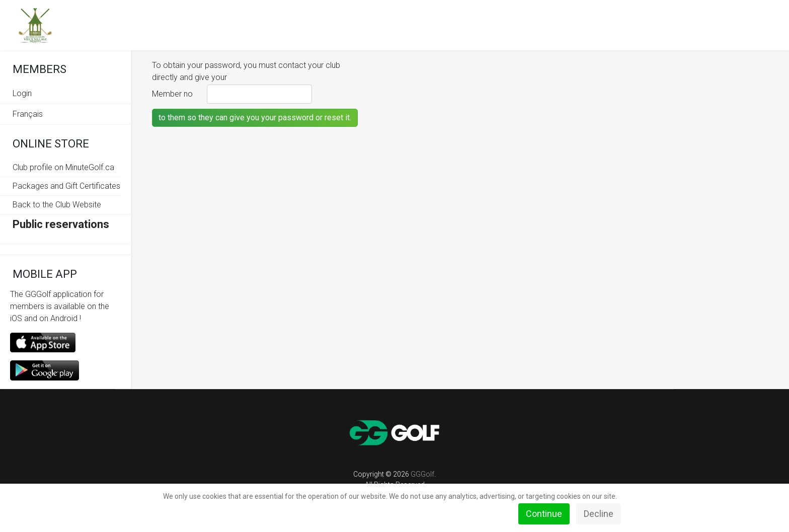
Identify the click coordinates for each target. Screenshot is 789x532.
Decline (599, 514)
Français (28, 114)
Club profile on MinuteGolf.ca (63, 167)
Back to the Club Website (57, 205)
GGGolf (422, 474)
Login (22, 93)
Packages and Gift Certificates (66, 186)
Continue (544, 514)
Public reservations (61, 224)
